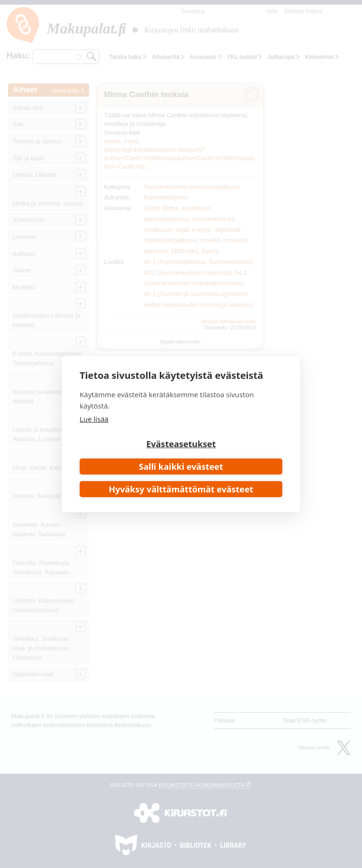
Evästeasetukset (181, 444)
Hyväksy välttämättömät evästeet (181, 489)
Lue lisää (94, 419)
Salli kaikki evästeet (181, 467)
